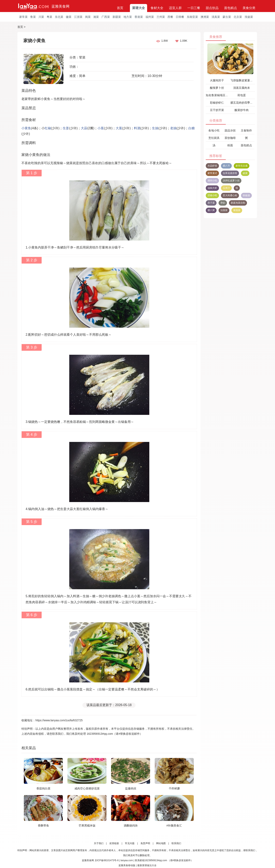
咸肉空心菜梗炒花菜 (87, 788)
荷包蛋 (242, 95)
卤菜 (245, 173)
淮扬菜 (249, 17)
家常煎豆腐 (242, 166)
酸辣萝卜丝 (217, 88)
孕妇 (223, 203)
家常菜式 (212, 173)
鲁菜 (33, 17)
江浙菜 (78, 17)
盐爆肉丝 (131, 788)
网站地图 (161, 843)
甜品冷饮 (230, 130)
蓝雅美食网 (60, 6)
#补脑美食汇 (174, 826)
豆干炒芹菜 (217, 110)
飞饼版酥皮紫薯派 (242, 80)
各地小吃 (214, 130)
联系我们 (176, 843)
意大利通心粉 (230, 195)
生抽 (155, 128)
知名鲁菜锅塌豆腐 (217, 95)
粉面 (230, 145)
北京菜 (238, 17)
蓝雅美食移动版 (127, 865)
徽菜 (69, 17)
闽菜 (88, 17)
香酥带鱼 (43, 826)
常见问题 (130, 843)
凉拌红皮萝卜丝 (231, 181)
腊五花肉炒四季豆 (242, 103)
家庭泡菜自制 (238, 203)
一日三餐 (194, 8)
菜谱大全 (139, 8)
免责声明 (145, 843)
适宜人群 (175, 8)
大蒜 (84, 128)
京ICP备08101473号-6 (107, 860)
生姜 (66, 128)
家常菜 (23, 17)
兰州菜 (161, 17)
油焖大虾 (212, 188)
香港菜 (139, 17)
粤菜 (49, 17)
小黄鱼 (26, 128)
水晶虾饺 (212, 166)
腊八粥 (211, 210)
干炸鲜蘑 (174, 788)
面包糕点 (231, 8)
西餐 (170, 17)
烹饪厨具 (214, 138)
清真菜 (216, 17)
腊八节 (226, 166)
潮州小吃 (212, 181)
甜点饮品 (212, 8)
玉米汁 (226, 188)
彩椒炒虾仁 (217, 103)
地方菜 (128, 17)
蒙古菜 (227, 17)
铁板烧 (246, 195)
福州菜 (150, 17)
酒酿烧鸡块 (131, 826)
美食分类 (249, 8)
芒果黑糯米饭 (87, 826)
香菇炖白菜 (43, 788)
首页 (120, 8)
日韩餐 (180, 17)
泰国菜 (237, 210)
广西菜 (106, 17)
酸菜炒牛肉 (242, 110)
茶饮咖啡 (230, 138)
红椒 (48, 128)
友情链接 (114, 843)
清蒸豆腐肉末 (242, 88)
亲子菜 (211, 203)
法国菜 (224, 210)
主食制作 (246, 130)
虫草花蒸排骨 (230, 173)
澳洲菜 (205, 17)
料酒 (137, 128)
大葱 (119, 128)
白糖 (192, 128)
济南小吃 (212, 195)
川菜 (41, 17)
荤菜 (82, 57)
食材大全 (157, 8)
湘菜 (96, 17)
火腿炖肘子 (217, 80)
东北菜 (59, 17)
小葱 (101, 128)
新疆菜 (117, 17)
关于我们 (99, 843)
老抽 (173, 128)
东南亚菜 (192, 17)
